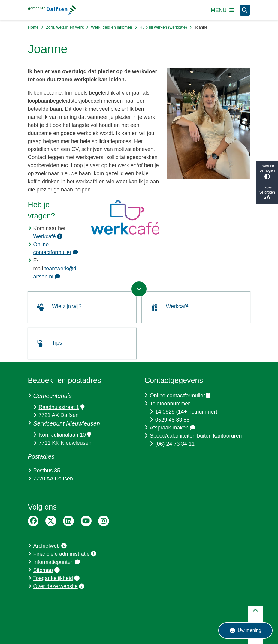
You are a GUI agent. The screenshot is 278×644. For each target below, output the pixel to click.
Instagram (104, 521)
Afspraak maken (173, 428)
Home (33, 27)
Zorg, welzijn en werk (65, 27)
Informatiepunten (57, 562)
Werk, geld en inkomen (112, 27)
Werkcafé (48, 236)
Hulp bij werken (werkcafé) (163, 27)
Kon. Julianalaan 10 (65, 435)
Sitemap (47, 570)
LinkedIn (68, 521)
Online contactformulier (180, 396)
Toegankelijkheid (57, 578)
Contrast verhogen (267, 172)
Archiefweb (50, 546)
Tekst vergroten (267, 193)
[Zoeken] (245, 10)
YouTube (86, 521)
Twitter (51, 521)
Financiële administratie (65, 554)
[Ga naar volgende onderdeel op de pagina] (139, 289)
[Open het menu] (222, 10)
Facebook (33, 521)
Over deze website (59, 586)
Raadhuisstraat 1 (61, 407)
